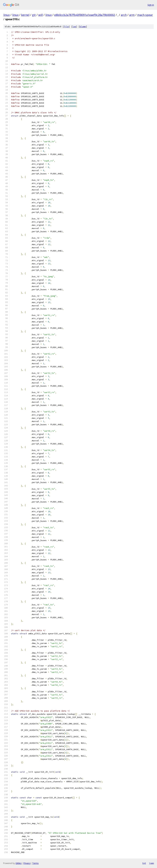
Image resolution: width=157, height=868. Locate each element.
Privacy (27, 863)
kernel (25, 15)
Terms (35, 863)
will (41, 15)
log (74, 27)
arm (132, 15)
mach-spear (145, 15)
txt (144, 863)
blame (83, 27)
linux (7, 15)
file (66, 27)
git (34, 15)
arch (124, 15)
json (151, 863)
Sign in (151, 5)
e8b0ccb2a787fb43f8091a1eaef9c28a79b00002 (85, 15)
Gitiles (18, 863)
